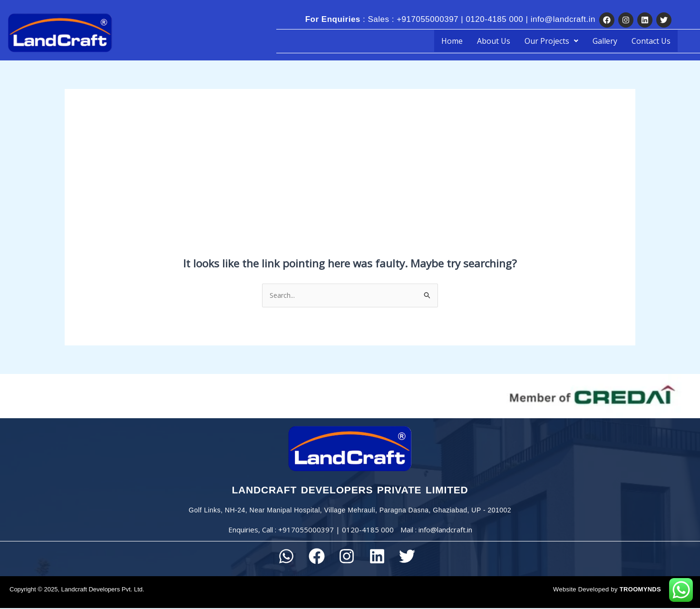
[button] (551, 41)
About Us (494, 41)
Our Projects (551, 41)
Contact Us (651, 41)
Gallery (605, 41)
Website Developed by (607, 590)
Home (452, 41)
